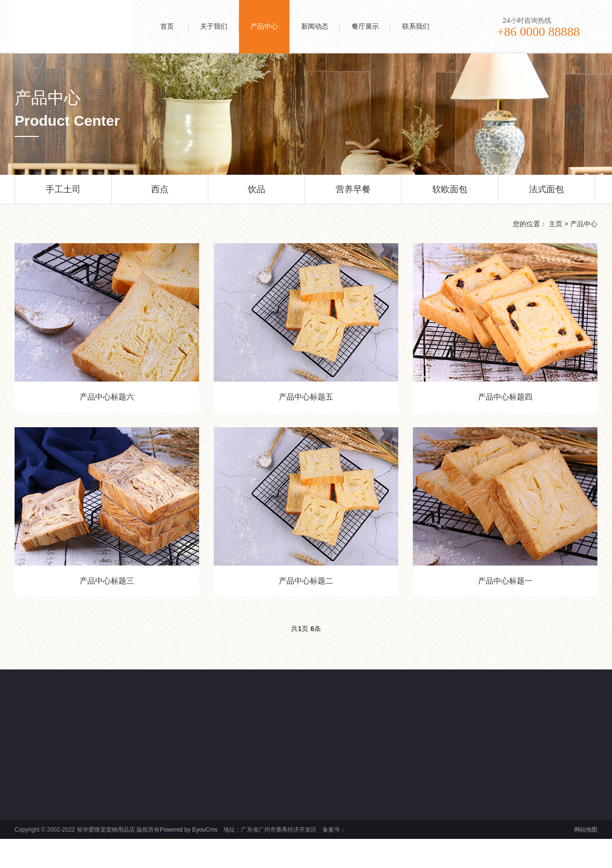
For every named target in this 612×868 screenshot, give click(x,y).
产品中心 (584, 224)
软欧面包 (450, 194)
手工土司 (63, 194)
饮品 (256, 194)
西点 (160, 194)
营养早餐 (353, 194)
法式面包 (546, 194)
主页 (556, 224)
